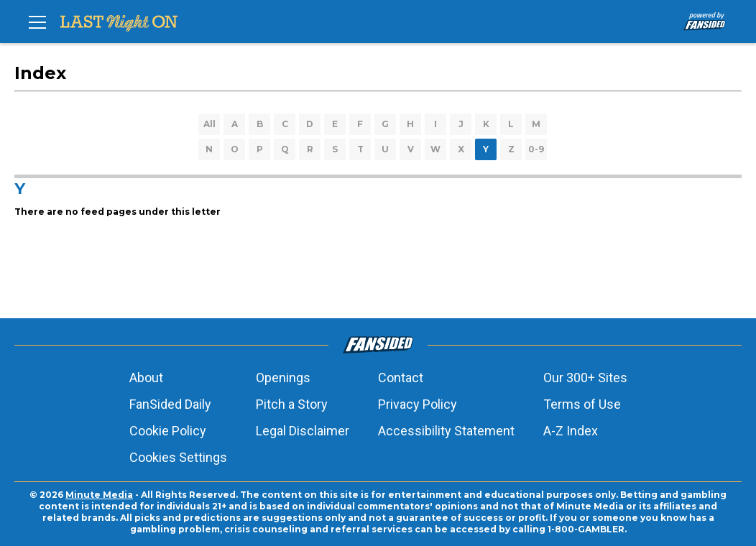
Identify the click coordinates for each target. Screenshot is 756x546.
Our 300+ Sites (585, 378)
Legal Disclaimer (303, 431)
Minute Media (99, 495)
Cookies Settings (178, 457)
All (209, 124)
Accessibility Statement (446, 431)
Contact (401, 378)
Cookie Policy (168, 431)
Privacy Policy (418, 404)
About (146, 378)
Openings (283, 378)
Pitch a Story (292, 404)
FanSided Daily (170, 404)
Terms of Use (582, 404)
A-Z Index (571, 431)
